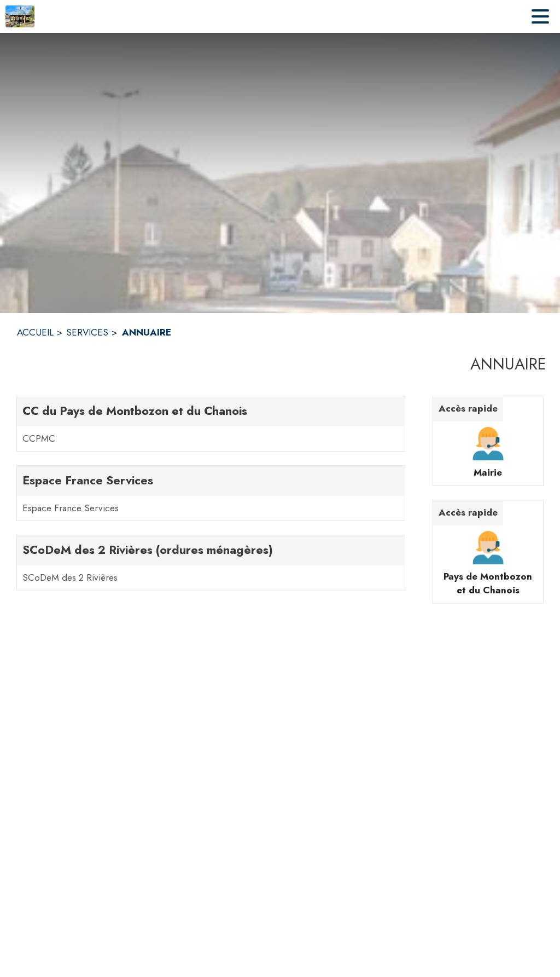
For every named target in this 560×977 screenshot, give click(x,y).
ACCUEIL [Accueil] (35, 332)
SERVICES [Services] (87, 332)
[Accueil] (20, 16)
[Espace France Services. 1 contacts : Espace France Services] (211, 493)
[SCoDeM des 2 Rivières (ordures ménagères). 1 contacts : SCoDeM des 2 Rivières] (211, 563)
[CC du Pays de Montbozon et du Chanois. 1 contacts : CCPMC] (211, 424)
